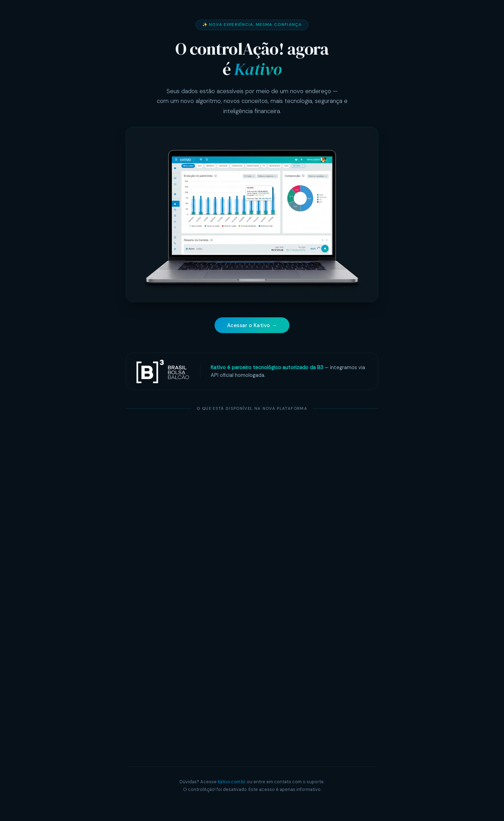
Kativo (258, 69)
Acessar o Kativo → (252, 325)
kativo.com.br (232, 782)
